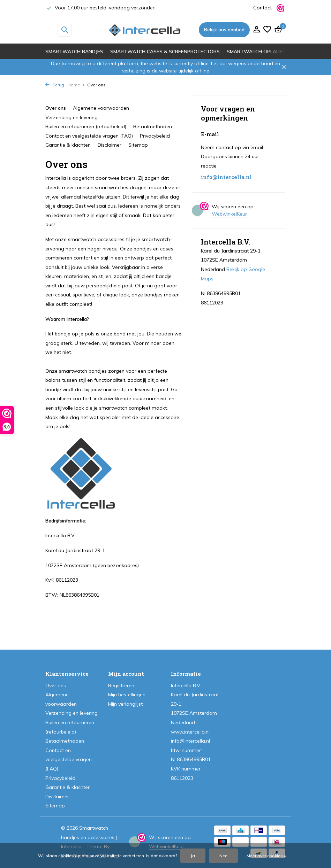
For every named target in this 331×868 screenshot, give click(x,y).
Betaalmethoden (153, 126)
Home (76, 85)
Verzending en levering (72, 117)
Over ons (56, 108)
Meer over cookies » (266, 856)
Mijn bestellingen (127, 695)
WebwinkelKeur (229, 214)
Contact (262, 8)
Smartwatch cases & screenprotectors (165, 52)
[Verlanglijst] (267, 30)
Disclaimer (110, 145)
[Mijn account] (257, 30)
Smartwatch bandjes (74, 52)
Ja (193, 856)
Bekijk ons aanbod (224, 30)
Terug (55, 85)
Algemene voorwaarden (101, 108)
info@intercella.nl (226, 177)
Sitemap (138, 145)
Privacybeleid (155, 136)
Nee (223, 856)
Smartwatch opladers (258, 52)
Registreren (121, 685)
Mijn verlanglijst (125, 704)
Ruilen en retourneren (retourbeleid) (86, 126)
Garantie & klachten (68, 145)
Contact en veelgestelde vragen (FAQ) (89, 136)
